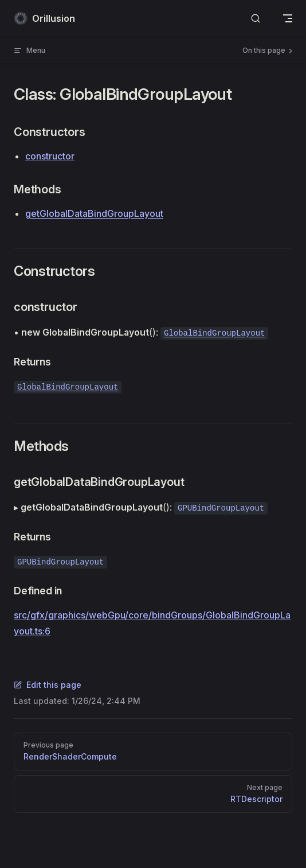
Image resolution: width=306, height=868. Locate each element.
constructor (50, 156)
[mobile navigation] (288, 18)
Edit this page (48, 685)
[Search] (256, 19)
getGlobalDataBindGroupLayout (94, 213)
